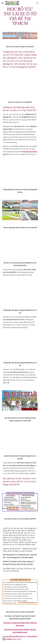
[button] (3, 3)
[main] (20, 16)
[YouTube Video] (20, 85)
